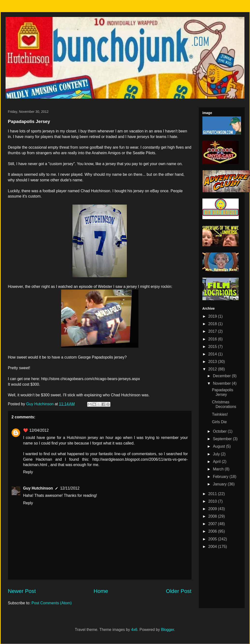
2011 (213, 494)
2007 (213, 524)
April (217, 462)
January (220, 484)
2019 (213, 316)
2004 (213, 547)
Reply (28, 472)
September (223, 439)
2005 (213, 539)
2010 (213, 501)
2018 (213, 324)
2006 (213, 531)
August (219, 446)
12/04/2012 (39, 430)
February (221, 477)
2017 (213, 331)
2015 (213, 347)
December (222, 376)
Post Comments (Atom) (51, 603)
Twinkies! (220, 414)
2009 (213, 509)
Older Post (179, 591)
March (219, 469)
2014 (213, 354)
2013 (213, 362)
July (217, 454)
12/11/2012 (70, 488)
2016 (213, 339)
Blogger (167, 630)
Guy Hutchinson (40, 404)
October (220, 431)
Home (101, 591)
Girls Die (219, 422)
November (222, 383)
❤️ (26, 430)
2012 (213, 369)
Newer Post (22, 591)
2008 (213, 516)
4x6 (134, 630)
